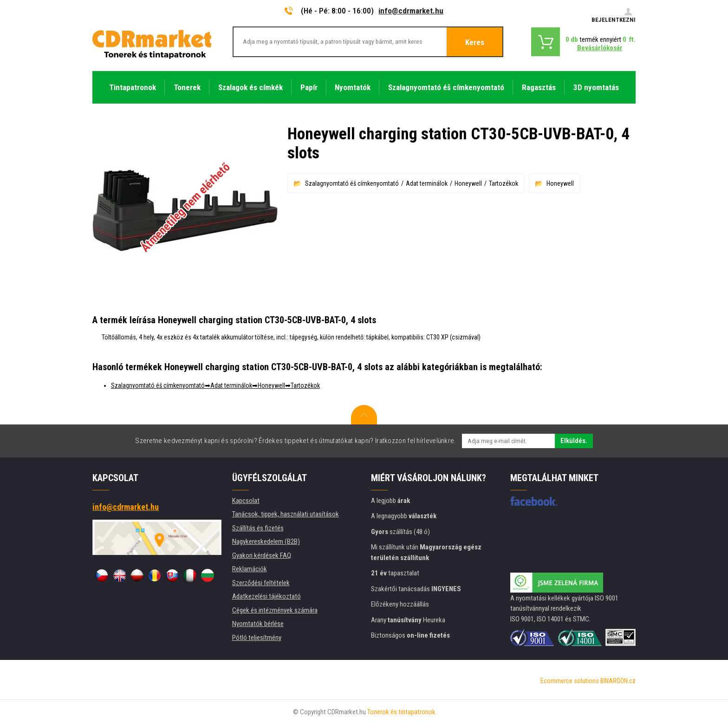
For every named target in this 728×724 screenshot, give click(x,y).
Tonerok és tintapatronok (401, 712)
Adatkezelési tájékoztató (266, 596)
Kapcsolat (246, 501)
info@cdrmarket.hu (411, 11)
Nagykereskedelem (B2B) (266, 541)
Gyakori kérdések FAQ (262, 555)
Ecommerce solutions (570, 681)
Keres (475, 42)
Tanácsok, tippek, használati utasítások (286, 514)
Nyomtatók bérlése (258, 624)
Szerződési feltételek (261, 583)
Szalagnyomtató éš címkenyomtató (352, 183)
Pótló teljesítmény (257, 638)
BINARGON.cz (618, 681)
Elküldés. (574, 441)
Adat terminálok (427, 183)
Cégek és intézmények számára (275, 610)
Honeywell (468, 183)
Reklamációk (250, 569)
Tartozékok (504, 183)
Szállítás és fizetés (258, 528)
